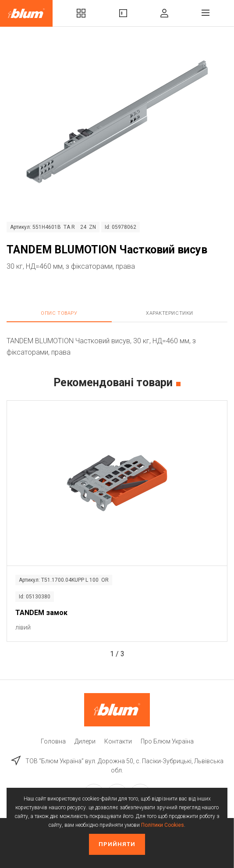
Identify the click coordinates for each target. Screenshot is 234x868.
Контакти (118, 741)
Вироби (123, 13)
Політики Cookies (163, 825)
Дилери (85, 741)
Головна (53, 741)
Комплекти (81, 13)
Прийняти (117, 844)
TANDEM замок (41, 613)
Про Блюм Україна (167, 741)
